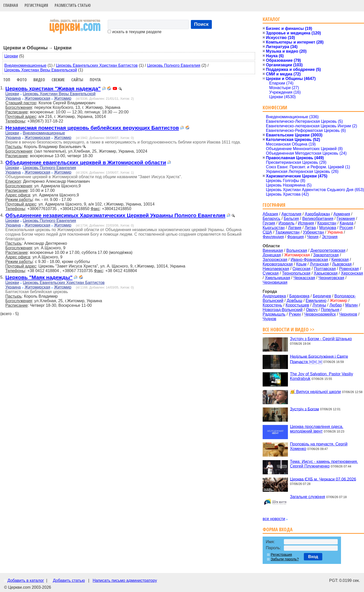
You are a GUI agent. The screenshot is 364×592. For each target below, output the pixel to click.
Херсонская (352, 273)
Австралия (291, 214)
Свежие (58, 80)
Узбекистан (313, 232)
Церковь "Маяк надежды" (39, 277)
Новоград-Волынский (283, 310)
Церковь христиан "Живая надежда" (53, 88)
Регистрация (36, 5)
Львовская (342, 264)
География (274, 205)
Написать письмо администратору (125, 580)
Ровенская (349, 269)
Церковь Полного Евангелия (174, 65)
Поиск (201, 24)
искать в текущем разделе (134, 32)
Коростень (272, 305)
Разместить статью (73, 5)
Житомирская (37, 98)
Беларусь (271, 219)
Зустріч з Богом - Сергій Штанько (321, 339)
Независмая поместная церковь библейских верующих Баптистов (92, 128)
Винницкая (273, 250)
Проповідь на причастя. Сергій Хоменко (319, 446)
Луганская (319, 264)
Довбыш (294, 301)
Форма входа (278, 529)
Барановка (299, 296)
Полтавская (325, 269)
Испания (306, 223)
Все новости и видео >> (289, 329)
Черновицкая (275, 282)
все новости (274, 519)
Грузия (269, 223)
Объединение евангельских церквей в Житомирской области (86, 162)
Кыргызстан (274, 228)
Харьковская (326, 273)
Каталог (271, 19)
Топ (7, 80)
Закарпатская (326, 255)
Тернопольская (296, 273)
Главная (11, 5)
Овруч (312, 310)
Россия (346, 228)
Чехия (313, 237)
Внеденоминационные (25, 65)
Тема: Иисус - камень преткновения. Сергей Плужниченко (324, 464)
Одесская (301, 269)
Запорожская (275, 260)
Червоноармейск (320, 314)
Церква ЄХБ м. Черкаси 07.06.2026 (323, 479)
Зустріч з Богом (304, 409)
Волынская (297, 250)
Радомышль (274, 314)
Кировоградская (278, 264)
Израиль (287, 223)
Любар (336, 305)
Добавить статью (69, 580)
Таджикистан (287, 232)
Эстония (330, 237)
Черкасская (304, 278)
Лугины (319, 305)
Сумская (271, 273)
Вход (313, 557)
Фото (22, 80)
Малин (352, 305)
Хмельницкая (278, 278)
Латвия (295, 228)
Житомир (63, 98)
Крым (301, 264)
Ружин (295, 314)
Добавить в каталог (26, 580)
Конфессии (275, 107)
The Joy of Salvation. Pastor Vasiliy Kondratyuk (322, 376)
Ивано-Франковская (309, 260)
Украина (13, 98)
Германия (346, 219)
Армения (342, 214)
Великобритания (318, 219)
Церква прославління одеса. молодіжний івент (317, 429)
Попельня (330, 310)
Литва (310, 228)
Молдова (328, 228)
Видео (39, 80)
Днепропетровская (328, 250)
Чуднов (269, 319)
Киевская (340, 260)
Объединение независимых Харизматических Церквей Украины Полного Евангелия (115, 215)
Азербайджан (317, 214)
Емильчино (316, 301)
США (267, 232)
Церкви (11, 56)
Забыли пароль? (285, 559)
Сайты (77, 80)
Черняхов (348, 314)
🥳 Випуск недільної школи (315, 392)
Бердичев (322, 296)
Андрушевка (274, 296)
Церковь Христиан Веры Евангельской (41, 70)
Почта (95, 80)
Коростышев (297, 305)
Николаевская (276, 269)
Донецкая (272, 255)
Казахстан (327, 223)
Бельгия (291, 219)
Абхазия (270, 214)
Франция (295, 237)
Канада (347, 223)
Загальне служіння (308, 497)
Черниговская (331, 278)
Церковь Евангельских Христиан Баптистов (97, 65)
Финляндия (273, 237)
